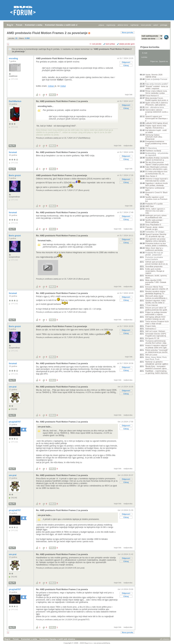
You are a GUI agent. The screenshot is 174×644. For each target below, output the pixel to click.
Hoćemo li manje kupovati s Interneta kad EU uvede (157, 180)
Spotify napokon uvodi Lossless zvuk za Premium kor (156, 199)
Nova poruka (128, 32)
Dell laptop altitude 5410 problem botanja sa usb (155, 318)
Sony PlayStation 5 (153, 225)
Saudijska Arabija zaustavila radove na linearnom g (157, 159)
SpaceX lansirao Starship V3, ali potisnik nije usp (156, 235)
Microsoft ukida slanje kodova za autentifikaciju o (156, 297)
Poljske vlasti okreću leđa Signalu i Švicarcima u (156, 127)
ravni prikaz (110, 44)
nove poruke (146, 25)
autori (156, 25)
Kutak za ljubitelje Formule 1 (156, 80)
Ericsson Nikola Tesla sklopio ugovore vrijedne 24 (157, 288)
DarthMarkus (15, 101)
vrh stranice (165, 639)
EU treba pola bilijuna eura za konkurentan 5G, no (156, 173)
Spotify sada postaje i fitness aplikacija (154, 221)
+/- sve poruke (95, 44)
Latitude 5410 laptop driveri (157, 123)
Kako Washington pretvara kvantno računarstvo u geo (156, 168)
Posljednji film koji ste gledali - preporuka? (154, 254)
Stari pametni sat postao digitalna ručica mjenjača (155, 240)
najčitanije (134, 25)
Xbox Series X (151, 176)
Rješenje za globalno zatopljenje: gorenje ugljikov (157, 363)
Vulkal (63, 86)
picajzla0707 (15, 422)
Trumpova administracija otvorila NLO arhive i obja (156, 342)
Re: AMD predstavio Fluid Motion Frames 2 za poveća (62, 101)
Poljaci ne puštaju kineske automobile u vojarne (156, 313)
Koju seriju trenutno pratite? (157, 84)
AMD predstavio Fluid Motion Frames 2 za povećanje (62, 58)
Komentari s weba (34, 25)
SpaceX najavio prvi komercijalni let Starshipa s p (156, 118)
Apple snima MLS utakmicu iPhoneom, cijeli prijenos (157, 104)
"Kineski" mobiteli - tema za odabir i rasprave (157, 87)
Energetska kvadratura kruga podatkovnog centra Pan (156, 143)
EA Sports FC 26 (152, 338)
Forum (19, 25)
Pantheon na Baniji (153, 151)
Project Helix (151, 326)
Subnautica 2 (151, 329)
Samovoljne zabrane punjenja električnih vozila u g (157, 112)
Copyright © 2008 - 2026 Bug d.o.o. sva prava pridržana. (87, 643)
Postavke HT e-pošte (154, 204)
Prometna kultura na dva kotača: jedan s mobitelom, (156, 244)
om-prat (13, 387)
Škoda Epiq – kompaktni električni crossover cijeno (156, 367)
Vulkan (51, 86)
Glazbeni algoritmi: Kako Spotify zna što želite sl (155, 302)
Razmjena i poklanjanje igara (155, 189)
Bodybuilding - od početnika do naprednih (157, 154)
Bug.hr (10, 25)
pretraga (164, 25)
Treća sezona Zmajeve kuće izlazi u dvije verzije (157, 323)
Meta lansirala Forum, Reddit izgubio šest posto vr (157, 99)
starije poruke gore (127, 44)
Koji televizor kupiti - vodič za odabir (156, 131)
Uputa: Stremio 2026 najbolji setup (154, 76)
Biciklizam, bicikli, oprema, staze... (156, 277)
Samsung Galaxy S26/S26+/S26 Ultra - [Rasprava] (154, 137)
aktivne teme (123, 25)
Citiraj (126, 65)
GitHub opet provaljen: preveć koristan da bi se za (156, 263)
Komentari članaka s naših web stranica (64, 25)
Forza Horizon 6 (152, 96)
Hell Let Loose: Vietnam (155, 331)
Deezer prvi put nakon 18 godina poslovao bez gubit (156, 309)
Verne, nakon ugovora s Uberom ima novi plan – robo (155, 211)
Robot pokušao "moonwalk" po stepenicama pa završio (157, 351)
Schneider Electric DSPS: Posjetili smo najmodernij (156, 335)
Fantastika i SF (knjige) (155, 232)
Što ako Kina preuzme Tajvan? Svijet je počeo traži (157, 163)
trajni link (129, 95)
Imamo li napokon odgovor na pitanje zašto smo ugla (156, 346)
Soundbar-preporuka (154, 266)
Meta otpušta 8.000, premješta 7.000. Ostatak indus (156, 282)
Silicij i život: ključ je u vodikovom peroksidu (154, 249)
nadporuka (128, 146)
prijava (101, 25)
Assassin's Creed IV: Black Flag (156, 193)
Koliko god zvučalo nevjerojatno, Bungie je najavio (155, 271)
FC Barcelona (151, 148)
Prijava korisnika (150, 47)
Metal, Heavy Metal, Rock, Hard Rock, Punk (156, 358)
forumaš (13, 152)
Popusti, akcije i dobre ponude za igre (154, 228)
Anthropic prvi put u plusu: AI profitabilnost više (156, 216)
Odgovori (126, 62)
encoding (14, 58)
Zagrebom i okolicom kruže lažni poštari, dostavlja (156, 184)
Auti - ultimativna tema (155, 107)
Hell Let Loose (151, 355)
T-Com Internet (151, 305)
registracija (111, 25)
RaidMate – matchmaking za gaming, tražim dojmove (156, 372)
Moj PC (12, 146)
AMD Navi (150, 206)
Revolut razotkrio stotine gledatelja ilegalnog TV (155, 292)
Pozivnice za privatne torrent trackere (154, 258)
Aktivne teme (148, 70)
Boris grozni (15, 175)
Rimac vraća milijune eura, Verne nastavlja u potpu (156, 92)
